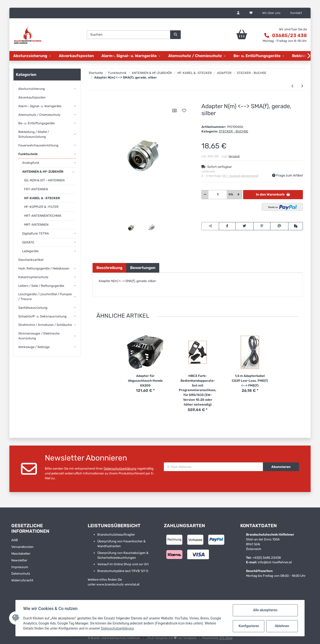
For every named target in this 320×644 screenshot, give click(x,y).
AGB (15, 540)
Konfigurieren (249, 626)
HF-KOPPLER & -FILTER (41, 207)
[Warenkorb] (231, 35)
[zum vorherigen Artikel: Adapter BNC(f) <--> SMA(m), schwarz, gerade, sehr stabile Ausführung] (293, 86)
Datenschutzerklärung (120, 469)
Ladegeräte (30, 251)
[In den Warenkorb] (96, 101)
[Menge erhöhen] (238, 195)
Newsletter (19, 560)
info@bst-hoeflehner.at (275, 562)
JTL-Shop (226, 638)
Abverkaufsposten (32, 97)
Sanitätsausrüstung (33, 308)
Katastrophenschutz (33, 277)
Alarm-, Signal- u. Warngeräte (40, 106)
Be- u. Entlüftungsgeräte (37, 123)
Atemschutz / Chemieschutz (39, 115)
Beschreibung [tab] (109, 268)
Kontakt (296, 13)
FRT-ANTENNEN (36, 189)
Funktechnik (28, 154)
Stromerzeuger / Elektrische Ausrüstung (39, 336)
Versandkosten (22, 547)
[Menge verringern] (205, 195)
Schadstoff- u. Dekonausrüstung (42, 316)
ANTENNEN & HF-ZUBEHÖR (43, 172)
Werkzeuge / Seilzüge (34, 347)
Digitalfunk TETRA (36, 233)
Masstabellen (21, 554)
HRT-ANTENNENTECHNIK (43, 216)
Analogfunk (31, 163)
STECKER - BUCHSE (233, 131)
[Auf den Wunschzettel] (184, 111)
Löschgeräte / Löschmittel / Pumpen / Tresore (45, 297)
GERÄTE (28, 242)
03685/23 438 (289, 35)
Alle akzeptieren (265, 610)
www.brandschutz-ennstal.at (118, 584)
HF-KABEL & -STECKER (42, 198)
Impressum (20, 567)
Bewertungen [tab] (143, 268)
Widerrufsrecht (22, 580)
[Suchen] (129, 35)
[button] (238, 13)
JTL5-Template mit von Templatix (172, 638)
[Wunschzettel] (251, 13)
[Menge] (218, 195)
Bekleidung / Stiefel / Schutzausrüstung (34, 134)
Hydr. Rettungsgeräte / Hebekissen (44, 268)
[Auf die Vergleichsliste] (174, 111)
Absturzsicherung (32, 89)
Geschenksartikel (31, 260)
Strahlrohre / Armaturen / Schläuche (45, 325)
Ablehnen (282, 626)
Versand (234, 156)
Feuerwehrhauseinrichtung (38, 145)
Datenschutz (21, 574)
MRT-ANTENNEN (36, 225)
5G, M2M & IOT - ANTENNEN (44, 180)
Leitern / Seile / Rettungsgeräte (41, 286)
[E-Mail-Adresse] (213, 467)
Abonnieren (281, 467)
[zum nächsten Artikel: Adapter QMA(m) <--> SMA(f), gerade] (302, 86)
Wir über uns (271, 13)
